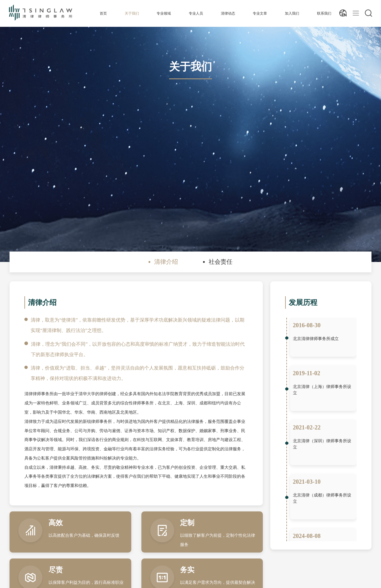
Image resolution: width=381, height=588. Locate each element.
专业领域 (164, 13)
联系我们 (324, 13)
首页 (103, 13)
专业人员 (196, 13)
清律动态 (228, 13)
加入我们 (292, 13)
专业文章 (260, 13)
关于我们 (132, 13)
